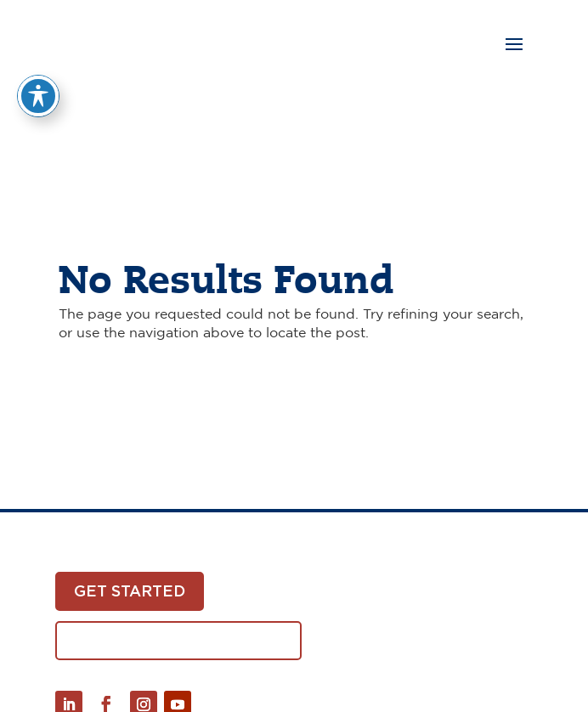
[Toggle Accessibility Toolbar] (38, 82)
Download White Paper (178, 640)
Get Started (130, 591)
